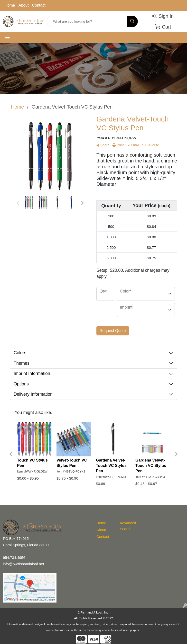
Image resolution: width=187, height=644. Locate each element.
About (24, 5)
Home (10, 5)
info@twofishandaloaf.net (23, 564)
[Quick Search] (87, 21)
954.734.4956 (14, 558)
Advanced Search (128, 526)
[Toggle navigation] (8, 38)
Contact (39, 5)
